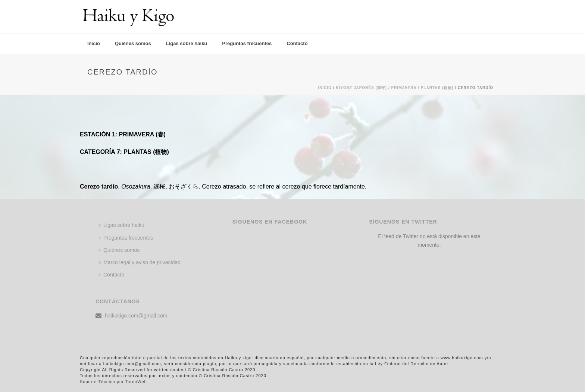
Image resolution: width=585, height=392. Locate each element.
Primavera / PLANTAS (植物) (422, 88)
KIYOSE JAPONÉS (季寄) (361, 88)
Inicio (94, 43)
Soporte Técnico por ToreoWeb (113, 382)
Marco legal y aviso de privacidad (140, 262)
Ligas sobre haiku (187, 43)
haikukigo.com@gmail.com (136, 316)
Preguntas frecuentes (247, 43)
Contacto (297, 43)
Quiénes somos (133, 43)
